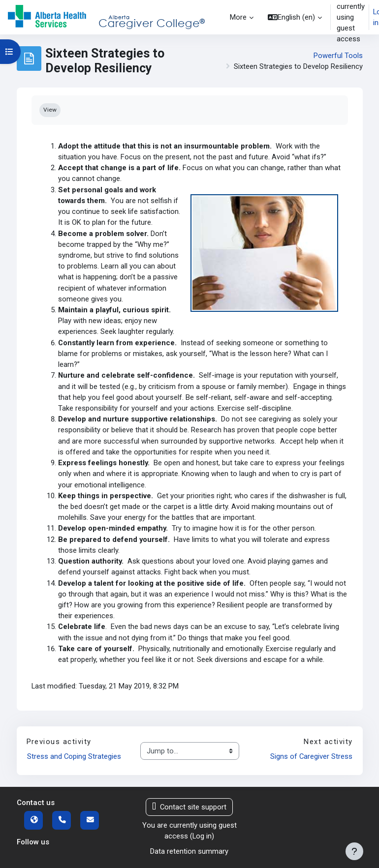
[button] (295, 17)
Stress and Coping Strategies (74, 756)
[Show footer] (354, 851)
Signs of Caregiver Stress (311, 756)
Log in (202, 836)
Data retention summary (189, 851)
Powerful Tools (338, 56)
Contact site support (189, 807)
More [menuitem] (238, 17)
